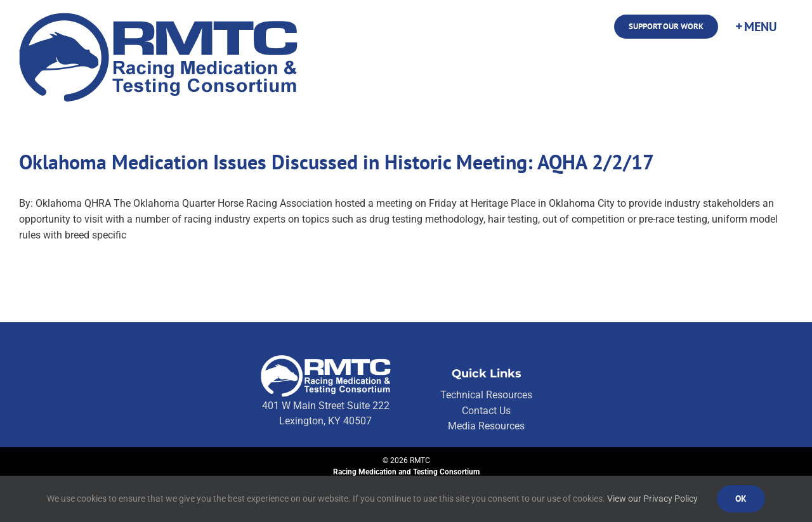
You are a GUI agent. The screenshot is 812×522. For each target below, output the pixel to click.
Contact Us (486, 411)
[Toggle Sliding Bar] (756, 27)
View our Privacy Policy (652, 499)
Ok (741, 499)
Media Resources (486, 426)
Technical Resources (486, 395)
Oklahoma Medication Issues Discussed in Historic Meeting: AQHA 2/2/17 (337, 162)
